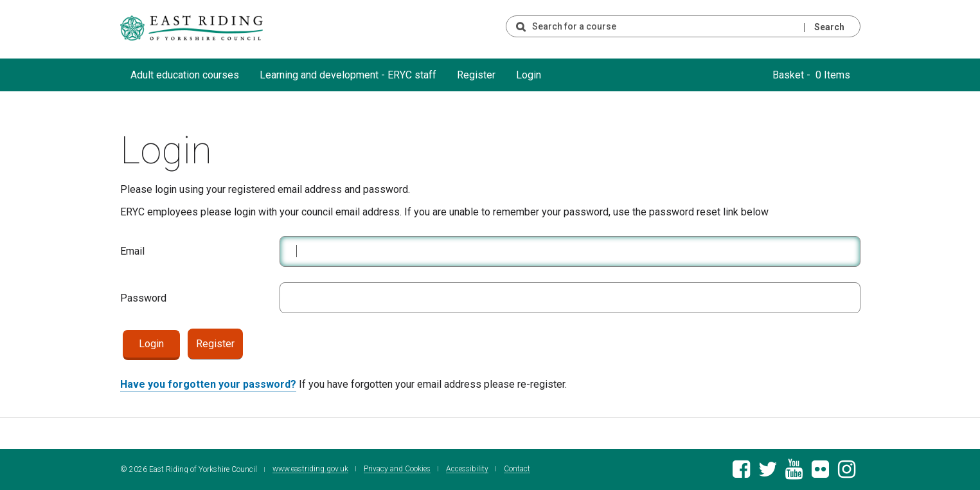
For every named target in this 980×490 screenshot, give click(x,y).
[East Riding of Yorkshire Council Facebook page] (741, 473)
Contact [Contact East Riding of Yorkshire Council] (517, 469)
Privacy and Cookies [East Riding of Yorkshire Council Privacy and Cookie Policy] (397, 469)
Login (529, 75)
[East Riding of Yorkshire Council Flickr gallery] (820, 473)
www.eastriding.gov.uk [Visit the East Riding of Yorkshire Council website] (310, 469)
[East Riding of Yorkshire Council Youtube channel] (794, 473)
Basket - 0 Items (811, 75)
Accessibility (467, 469)
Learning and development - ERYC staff (348, 75)
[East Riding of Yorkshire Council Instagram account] (847, 473)
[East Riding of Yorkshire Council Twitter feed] (768, 473)
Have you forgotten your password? (208, 384)
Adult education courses (185, 75)
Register (476, 75)
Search (829, 27)
